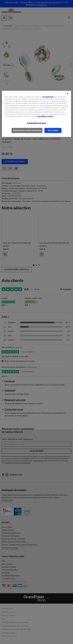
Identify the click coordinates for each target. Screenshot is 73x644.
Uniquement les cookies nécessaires (27, 130)
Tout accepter (53, 130)
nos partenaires (48, 97)
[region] (36, 114)
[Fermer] (68, 94)
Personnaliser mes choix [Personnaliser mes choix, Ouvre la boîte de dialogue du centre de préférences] (36, 123)
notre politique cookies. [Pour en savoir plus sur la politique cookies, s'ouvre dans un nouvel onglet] (45, 116)
